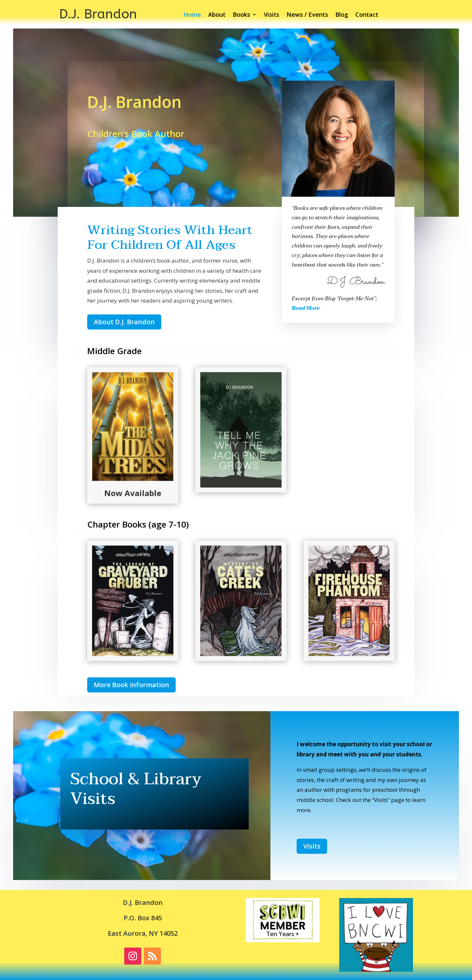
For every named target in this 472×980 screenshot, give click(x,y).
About (217, 15)
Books (241, 15)
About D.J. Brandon (124, 322)
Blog (342, 15)
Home (192, 15)
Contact (367, 15)
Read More (306, 308)
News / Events (307, 15)
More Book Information (131, 685)
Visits (272, 15)
